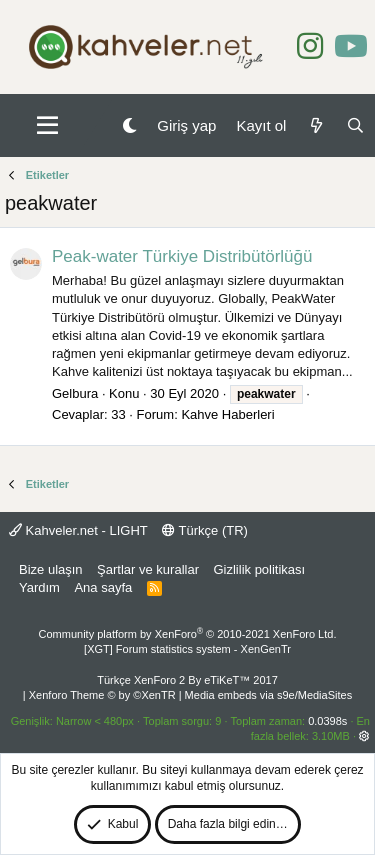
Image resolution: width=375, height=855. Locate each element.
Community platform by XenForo (188, 634)
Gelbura (75, 393)
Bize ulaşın (51, 569)
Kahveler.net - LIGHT (78, 530)
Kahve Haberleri (227, 414)
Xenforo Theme (102, 695)
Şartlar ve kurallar (148, 569)
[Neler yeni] (315, 125)
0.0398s (327, 721)
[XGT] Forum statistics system (187, 649)
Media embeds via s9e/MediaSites (269, 695)
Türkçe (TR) (205, 530)
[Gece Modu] (129, 125)
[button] (47, 126)
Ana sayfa (103, 587)
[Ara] (355, 125)
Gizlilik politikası (259, 569)
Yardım (39, 587)
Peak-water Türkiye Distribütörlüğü (182, 256)
